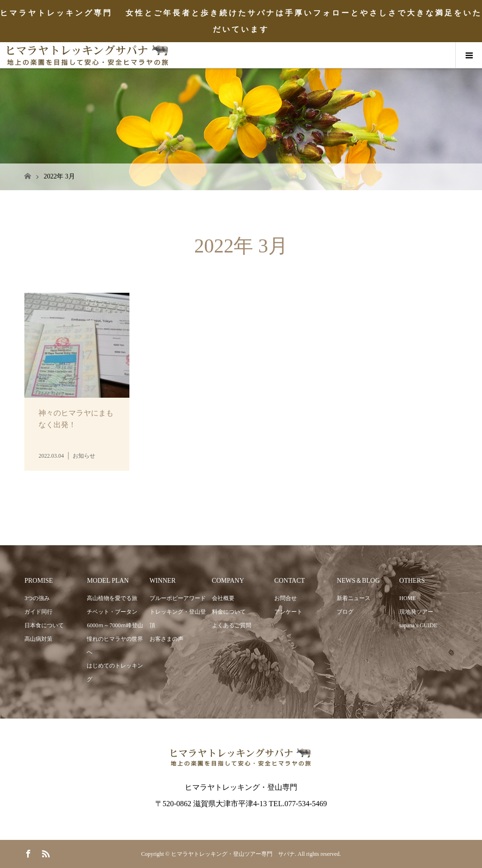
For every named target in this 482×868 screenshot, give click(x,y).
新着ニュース (354, 598)
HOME (408, 598)
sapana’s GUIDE (418, 625)
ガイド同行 (38, 612)
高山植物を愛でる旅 (112, 598)
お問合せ (286, 598)
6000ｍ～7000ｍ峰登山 (115, 625)
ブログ (345, 612)
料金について (229, 612)
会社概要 (223, 598)
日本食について (44, 625)
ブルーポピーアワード (178, 598)
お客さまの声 (166, 639)
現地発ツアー (416, 612)
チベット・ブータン (112, 612)
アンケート (288, 612)
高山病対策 (38, 639)
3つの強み (37, 598)
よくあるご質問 (232, 625)
